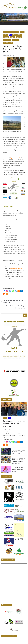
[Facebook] (4, 291)
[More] (7, 294)
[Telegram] (16, 291)
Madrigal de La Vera (17, 35)
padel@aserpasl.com (16, 268)
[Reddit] (4, 294)
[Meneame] (19, 291)
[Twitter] (10, 291)
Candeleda (16, 32)
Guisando (5, 35)
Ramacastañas (16, 40)
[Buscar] (25, 315)
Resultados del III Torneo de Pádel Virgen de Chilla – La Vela (14, 307)
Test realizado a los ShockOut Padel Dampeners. (12, 301)
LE (15, 55)
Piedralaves (19, 37)
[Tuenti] (22, 291)
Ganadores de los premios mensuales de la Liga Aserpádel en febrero (19, 460)
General (22, 32)
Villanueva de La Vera (8, 43)
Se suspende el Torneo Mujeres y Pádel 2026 (18, 468)
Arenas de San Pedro (8, 32)
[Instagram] (7, 291)
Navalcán (12, 37)
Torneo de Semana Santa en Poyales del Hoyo (18, 451)
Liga (10, 35)
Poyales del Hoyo (7, 40)
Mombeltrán (6, 37)
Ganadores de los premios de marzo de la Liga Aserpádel (14, 424)
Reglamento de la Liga (15, 158)
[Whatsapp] (13, 291)
